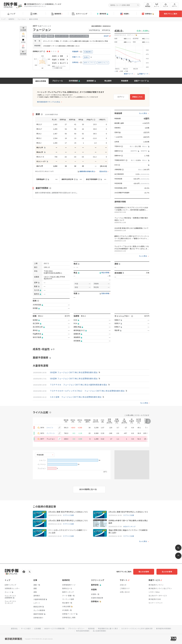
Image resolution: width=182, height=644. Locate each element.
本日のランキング (129, 527)
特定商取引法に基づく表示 (108, 629)
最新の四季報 (41, 81)
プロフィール (58, 81)
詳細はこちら (137, 97)
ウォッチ (166, 5)
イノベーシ (51, 433)
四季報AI (148, 14)
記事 (34, 14)
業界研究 (102, 14)
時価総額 (40, 455)
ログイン (175, 5)
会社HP (106, 36)
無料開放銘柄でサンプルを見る (49, 102)
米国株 (125, 14)
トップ (11, 14)
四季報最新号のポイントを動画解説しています (44, 4)
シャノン (50, 428)
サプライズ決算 (68, 515)
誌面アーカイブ (140, 81)
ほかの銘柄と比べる (88, 489)
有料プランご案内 (171, 14)
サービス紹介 (26, 629)
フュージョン (22, 19)
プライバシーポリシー (76, 629)
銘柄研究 (57, 14)
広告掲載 (38, 629)
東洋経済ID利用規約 (164, 629)
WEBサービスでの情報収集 (54, 629)
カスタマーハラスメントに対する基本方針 (137, 629)
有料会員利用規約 (83, 631)
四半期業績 (73, 81)
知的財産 (91, 629)
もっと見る (143, 113)
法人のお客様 (167, 572)
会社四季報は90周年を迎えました (35, 6)
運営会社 (14, 629)
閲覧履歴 (148, 5)
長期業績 (90, 81)
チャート (157, 5)
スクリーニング (80, 14)
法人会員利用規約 (99, 631)
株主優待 (108, 81)
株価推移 (125, 81)
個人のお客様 (144, 572)
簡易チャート (129, 74)
